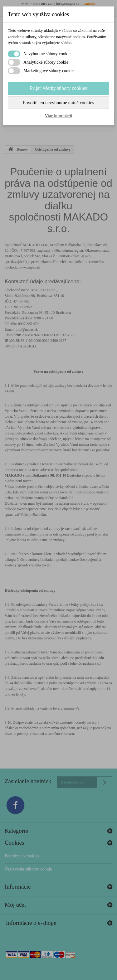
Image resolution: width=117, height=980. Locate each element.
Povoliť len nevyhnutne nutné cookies (58, 103)
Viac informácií (58, 116)
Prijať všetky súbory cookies (58, 88)
